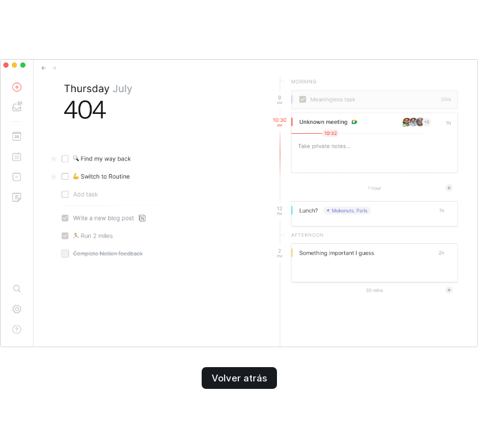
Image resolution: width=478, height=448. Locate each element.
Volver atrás (239, 378)
